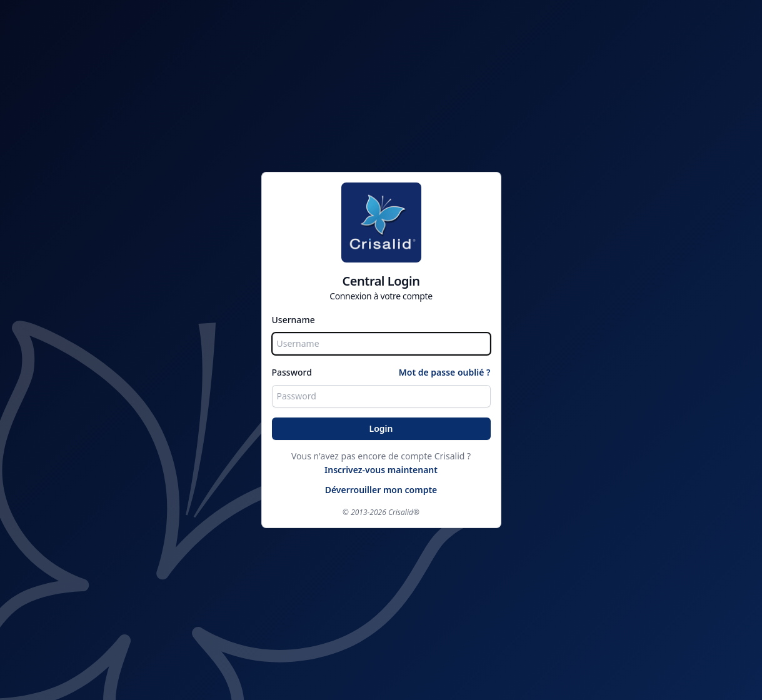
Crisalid (401, 512)
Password (292, 372)
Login (381, 428)
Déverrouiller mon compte (381, 490)
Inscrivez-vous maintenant (381, 470)
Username (293, 320)
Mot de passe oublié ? (445, 372)
